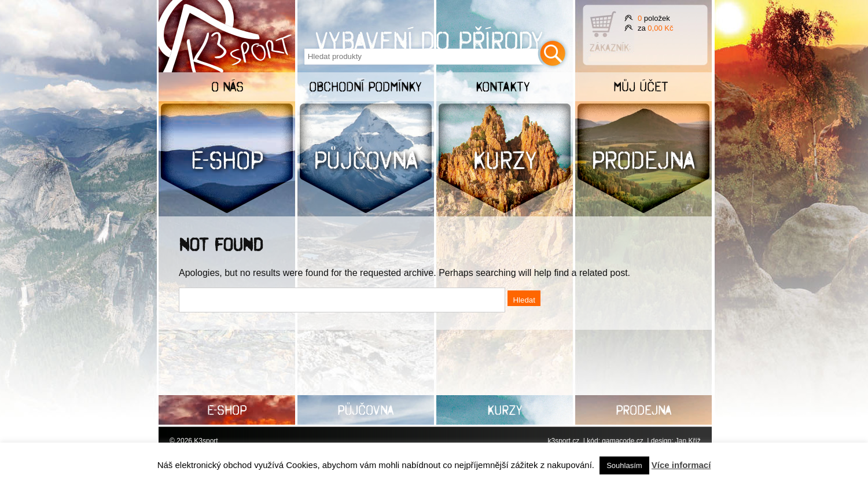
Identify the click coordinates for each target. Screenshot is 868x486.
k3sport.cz (563, 441)
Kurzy (505, 160)
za (655, 28)
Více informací (681, 465)
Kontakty (503, 86)
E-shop (227, 160)
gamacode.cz (622, 441)
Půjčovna (366, 160)
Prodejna (643, 160)
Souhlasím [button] (624, 465)
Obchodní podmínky (365, 86)
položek (654, 18)
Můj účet (641, 86)
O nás (227, 86)
